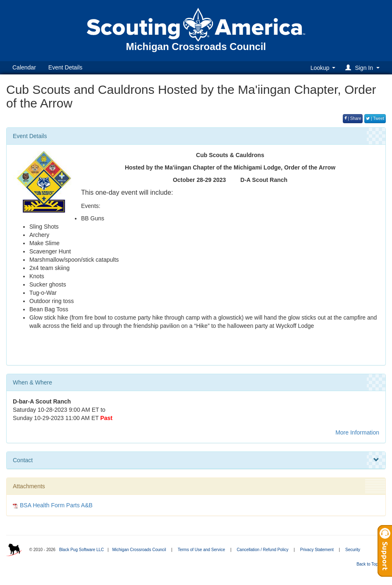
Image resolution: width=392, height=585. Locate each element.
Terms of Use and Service (202, 550)
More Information (357, 432)
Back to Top (370, 564)
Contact (196, 460)
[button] (364, 68)
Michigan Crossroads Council (139, 550)
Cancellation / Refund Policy (262, 550)
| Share (353, 118)
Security (353, 550)
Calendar (24, 67)
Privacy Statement (317, 550)
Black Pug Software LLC (81, 550)
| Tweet (375, 118)
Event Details (65, 67)
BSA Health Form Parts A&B (56, 505)
